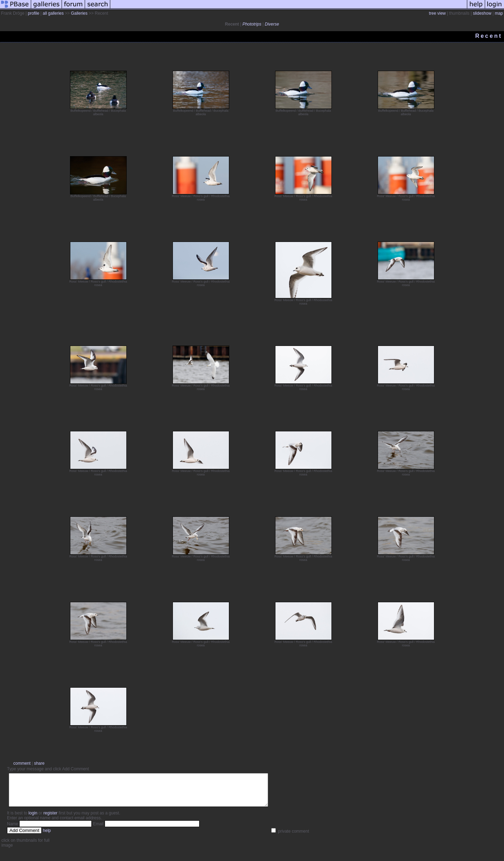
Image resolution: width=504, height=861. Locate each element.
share (39, 763)
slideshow (482, 13)
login (33, 819)
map (499, 13)
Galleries (79, 13)
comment (22, 763)
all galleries (53, 13)
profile (33, 13)
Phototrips (252, 24)
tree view (437, 13)
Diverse (272, 24)
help (47, 837)
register (50, 819)
